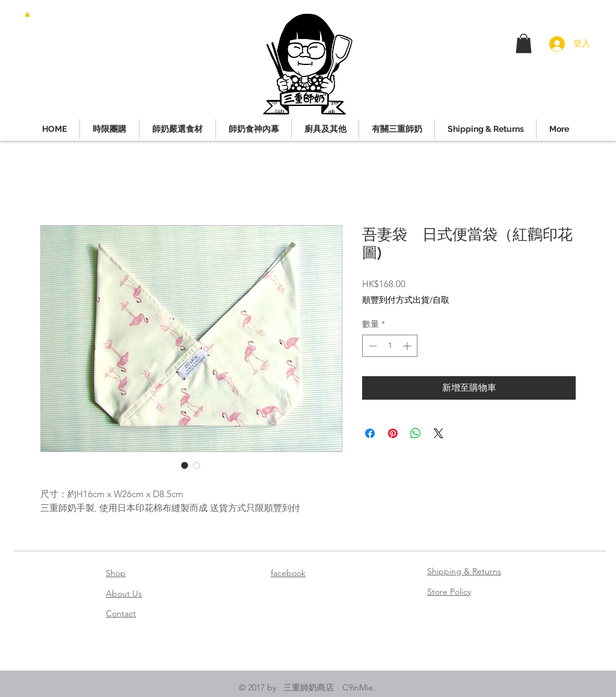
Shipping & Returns (464, 571)
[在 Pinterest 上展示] (393, 433)
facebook (288, 573)
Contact (121, 613)
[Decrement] (371, 346)
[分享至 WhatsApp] (416, 433)
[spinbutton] (390, 346)
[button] (27, 14)
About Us (124, 593)
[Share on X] (439, 433)
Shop (116, 573)
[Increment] (408, 346)
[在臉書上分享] (370, 433)
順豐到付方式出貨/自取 (406, 300)
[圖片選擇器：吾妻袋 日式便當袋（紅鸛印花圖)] (185, 465)
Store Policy (449, 592)
